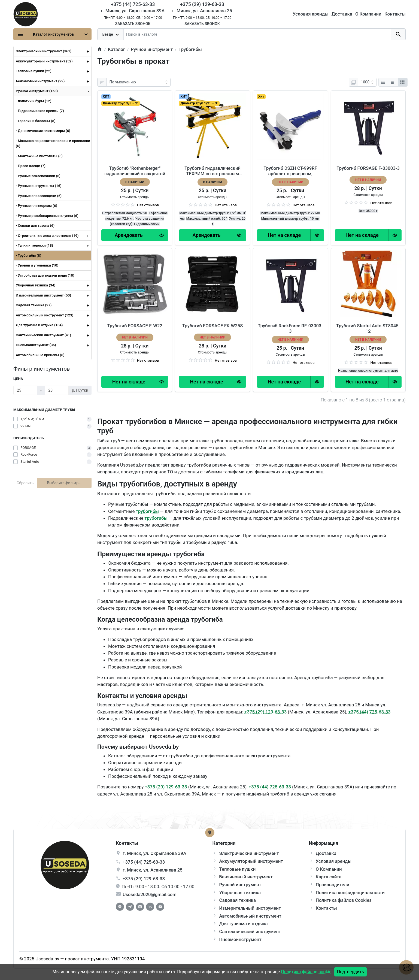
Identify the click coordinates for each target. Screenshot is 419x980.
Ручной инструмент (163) (54, 91)
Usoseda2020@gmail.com (150, 894)
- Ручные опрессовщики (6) (39, 196)
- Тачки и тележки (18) (54, 246)
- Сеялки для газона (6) (35, 226)
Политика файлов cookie (306, 972)
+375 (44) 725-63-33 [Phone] (133, 4)
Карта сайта (329, 877)
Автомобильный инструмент (250, 916)
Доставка (342, 14)
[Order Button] (129, 235)
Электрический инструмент (249, 853)
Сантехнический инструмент (250, 931)
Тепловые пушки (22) (54, 71)
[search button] (398, 34)
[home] (100, 49)
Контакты (395, 14)
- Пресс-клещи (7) (31, 166)
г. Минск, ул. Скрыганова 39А (133, 11)
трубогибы (147, 511)
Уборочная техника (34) (54, 285)
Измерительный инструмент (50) (54, 295)
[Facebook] (120, 907)
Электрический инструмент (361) (54, 51)
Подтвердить (350, 972)
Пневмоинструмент (240, 939)
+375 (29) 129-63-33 (265, 712)
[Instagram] (140, 907)
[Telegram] (130, 907)
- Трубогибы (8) (28, 255)
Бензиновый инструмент (246, 877)
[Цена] (25, 390)
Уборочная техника (240, 893)
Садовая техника (237, 900)
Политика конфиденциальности (350, 893)
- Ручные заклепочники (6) (38, 176)
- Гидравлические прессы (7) (40, 111)
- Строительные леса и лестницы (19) (54, 236)
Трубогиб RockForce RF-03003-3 (290, 328)
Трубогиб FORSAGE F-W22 (135, 326)
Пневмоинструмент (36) (54, 345)
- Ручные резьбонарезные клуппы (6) (47, 216)
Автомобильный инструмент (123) (54, 315)
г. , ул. (154, 853)
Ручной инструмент (240, 885)
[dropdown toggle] (111, 34)
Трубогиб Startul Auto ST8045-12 (368, 328)
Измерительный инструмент (250, 908)
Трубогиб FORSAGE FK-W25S (213, 326)
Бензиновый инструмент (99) (54, 81)
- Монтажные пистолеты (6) (39, 156)
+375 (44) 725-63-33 (370, 712)
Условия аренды (310, 14)
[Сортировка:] (138, 82)
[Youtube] (160, 907)
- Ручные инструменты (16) (39, 186)
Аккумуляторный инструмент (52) (54, 61)
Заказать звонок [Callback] (133, 24)
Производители (333, 885)
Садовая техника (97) (54, 305)
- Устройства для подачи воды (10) (45, 275)
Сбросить (25, 483)
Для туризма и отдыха (243, 924)
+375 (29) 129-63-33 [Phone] (202, 4)
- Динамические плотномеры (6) (43, 131)
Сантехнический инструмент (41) (54, 335)
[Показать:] (367, 82)
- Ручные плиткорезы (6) (37, 206)
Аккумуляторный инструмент (251, 861)
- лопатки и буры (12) (34, 101)
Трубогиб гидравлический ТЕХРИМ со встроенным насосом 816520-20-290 (212, 171)
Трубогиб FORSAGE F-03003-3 (368, 168)
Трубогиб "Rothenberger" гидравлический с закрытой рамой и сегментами (135, 171)
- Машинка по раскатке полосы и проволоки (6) (53, 143)
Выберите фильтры (64, 483)
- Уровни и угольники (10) (37, 265)
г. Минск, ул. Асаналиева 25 (202, 11)
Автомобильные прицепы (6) (40, 355)
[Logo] (26, 14)
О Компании (368, 14)
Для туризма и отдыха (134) (54, 325)
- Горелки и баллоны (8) (36, 121)
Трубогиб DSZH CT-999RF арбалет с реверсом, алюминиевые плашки (290, 171)
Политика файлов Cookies (344, 900)
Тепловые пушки (237, 869)
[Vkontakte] (150, 907)
